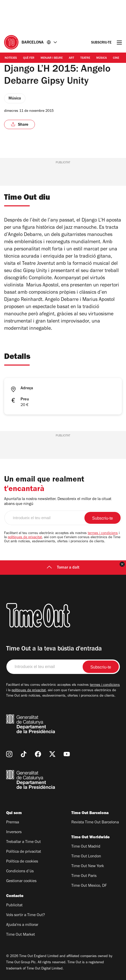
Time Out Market (21, 935)
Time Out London (86, 857)
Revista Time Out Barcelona (95, 823)
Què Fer (29, 58)
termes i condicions (103, 534)
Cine (116, 58)
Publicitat (14, 906)
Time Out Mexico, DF (89, 886)
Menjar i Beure (52, 58)
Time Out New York (88, 866)
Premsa (13, 823)
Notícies (11, 58)
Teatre (85, 58)
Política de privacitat (24, 852)
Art (71, 58)
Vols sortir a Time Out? (26, 915)
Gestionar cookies (21, 881)
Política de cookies (22, 862)
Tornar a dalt (63, 568)
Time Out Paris (84, 876)
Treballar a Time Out (23, 842)
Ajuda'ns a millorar (22, 925)
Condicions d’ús (20, 872)
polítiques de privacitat (25, 538)
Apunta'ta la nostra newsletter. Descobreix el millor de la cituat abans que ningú (58, 502)
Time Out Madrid (86, 847)
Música (101, 58)
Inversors (14, 832)
